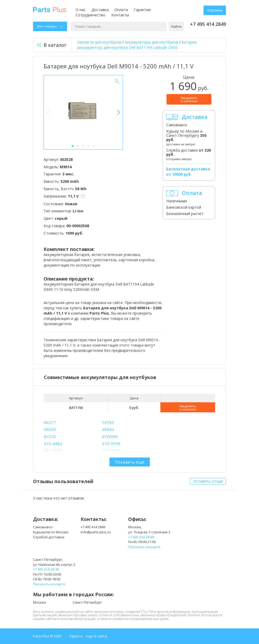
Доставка (100, 10)
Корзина (215, 10)
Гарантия (142, 10)
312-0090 (111, 450)
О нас (81, 10)
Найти (176, 26)
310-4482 (53, 444)
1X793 (108, 422)
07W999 (110, 436)
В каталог (52, 45)
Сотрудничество (91, 15)
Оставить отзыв (208, 481)
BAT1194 (76, 408)
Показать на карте (144, 547)
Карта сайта (96, 636)
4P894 (108, 430)
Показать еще (130, 462)
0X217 (50, 422)
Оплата (121, 10)
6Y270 (50, 436)
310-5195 (111, 444)
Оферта (76, 636)
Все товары (50, 26)
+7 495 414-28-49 (141, 537)
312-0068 (53, 450)
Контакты (120, 15)
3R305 (50, 430)
